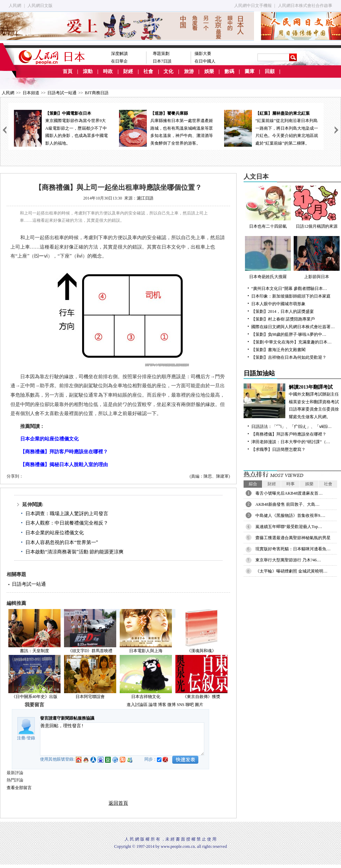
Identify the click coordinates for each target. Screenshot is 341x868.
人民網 (15, 6)
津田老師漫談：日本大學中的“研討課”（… (291, 442)
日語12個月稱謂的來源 (317, 207)
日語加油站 (259, 373)
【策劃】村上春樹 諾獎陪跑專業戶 (283, 319)
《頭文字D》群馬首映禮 (90, 651)
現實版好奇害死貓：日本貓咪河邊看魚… (293, 549)
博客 (162, 705)
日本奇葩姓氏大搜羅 (268, 258)
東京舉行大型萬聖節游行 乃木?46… (288, 560)
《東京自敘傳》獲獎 (201, 697)
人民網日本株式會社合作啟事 (305, 6)
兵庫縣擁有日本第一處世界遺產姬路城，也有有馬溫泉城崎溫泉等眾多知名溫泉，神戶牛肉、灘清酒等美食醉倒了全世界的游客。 (166, 128)
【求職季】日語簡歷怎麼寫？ (278, 449)
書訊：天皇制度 (34, 651)
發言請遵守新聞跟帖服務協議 (67, 718)
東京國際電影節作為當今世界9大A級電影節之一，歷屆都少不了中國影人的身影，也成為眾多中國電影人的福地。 (61, 128)
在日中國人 (205, 61)
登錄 (31, 738)
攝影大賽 (203, 54)
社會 (148, 71)
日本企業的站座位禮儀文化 (55, 533)
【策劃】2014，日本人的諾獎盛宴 (283, 311)
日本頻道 (31, 93)
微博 (172, 705)
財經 (128, 71)
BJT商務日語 (97, 93)
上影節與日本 (317, 258)
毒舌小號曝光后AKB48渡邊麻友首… (289, 493)
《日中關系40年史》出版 (34, 697)
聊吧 (190, 705)
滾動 (88, 71)
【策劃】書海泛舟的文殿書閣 (278, 350)
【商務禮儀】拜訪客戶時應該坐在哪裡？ (289, 434)
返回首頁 (118, 803)
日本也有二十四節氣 (268, 207)
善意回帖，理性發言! (122, 739)
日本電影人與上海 (146, 651)
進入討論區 (137, 705)
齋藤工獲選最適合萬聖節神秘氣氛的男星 (293, 538)
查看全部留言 (19, 788)
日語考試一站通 (62, 93)
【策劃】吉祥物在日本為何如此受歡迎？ (289, 357)
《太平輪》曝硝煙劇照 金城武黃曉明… (291, 571)
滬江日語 (145, 198)
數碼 (229, 71)
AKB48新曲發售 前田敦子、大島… (287, 504)
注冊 (21, 738)
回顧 (270, 71)
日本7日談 (162, 61)
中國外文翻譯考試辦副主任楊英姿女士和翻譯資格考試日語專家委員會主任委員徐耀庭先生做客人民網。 (292, 401)
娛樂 (209, 71)
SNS (181, 705)
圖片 (199, 705)
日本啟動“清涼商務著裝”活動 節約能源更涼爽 (74, 552)
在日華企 (119, 61)
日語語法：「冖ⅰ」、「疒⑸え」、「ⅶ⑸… (291, 427)
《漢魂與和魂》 (201, 651)
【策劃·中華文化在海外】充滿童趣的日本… (291, 342)
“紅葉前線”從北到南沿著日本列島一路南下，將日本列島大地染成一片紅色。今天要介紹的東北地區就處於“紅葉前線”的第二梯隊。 (271, 128)
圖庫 (249, 71)
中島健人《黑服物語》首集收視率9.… (290, 516)
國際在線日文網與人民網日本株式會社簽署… (293, 327)
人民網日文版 (40, 6)
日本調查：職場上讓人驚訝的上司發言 (67, 514)
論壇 (153, 705)
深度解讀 (119, 54)
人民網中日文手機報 (253, 6)
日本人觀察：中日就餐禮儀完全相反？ (67, 523)
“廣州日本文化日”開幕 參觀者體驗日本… (289, 289)
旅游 (189, 71)
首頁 (68, 71)
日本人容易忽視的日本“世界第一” (62, 542)
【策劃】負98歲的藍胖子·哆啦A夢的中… (289, 334)
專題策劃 (161, 54)
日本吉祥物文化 (146, 697)
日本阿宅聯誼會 (90, 697)
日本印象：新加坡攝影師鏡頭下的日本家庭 (291, 296)
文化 (168, 71)
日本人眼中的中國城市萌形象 (280, 304)
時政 (108, 71)
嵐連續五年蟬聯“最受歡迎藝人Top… (289, 527)
